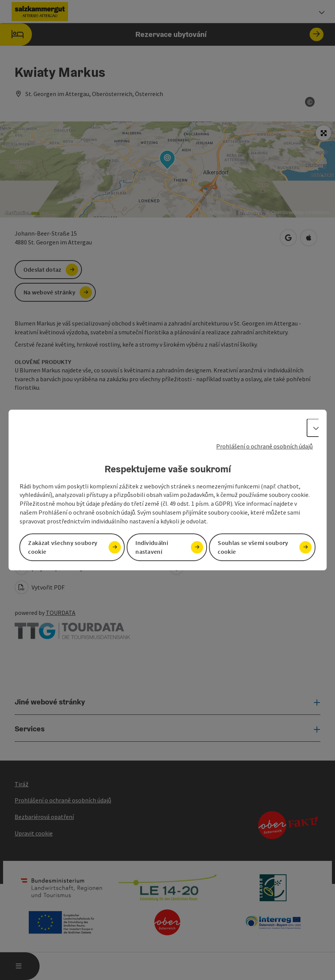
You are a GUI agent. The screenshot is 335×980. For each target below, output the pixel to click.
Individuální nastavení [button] (152, 547)
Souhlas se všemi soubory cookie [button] (253, 547)
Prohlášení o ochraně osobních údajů (264, 446)
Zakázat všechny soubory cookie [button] (63, 547)
